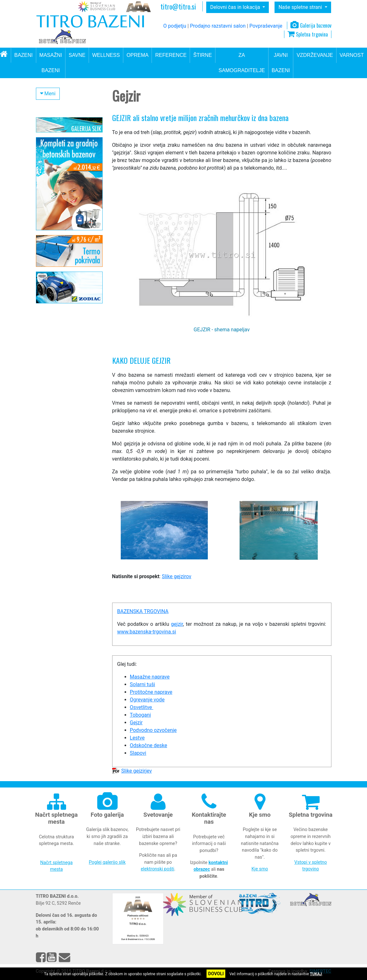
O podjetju (175, 26)
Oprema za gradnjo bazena (61, 205)
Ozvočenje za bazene (66, 260)
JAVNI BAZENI (281, 63)
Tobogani (140, 715)
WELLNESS (106, 55)
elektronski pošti (157, 869)
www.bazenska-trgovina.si (147, 632)
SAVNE (77, 55)
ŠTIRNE (203, 55)
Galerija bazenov (311, 25)
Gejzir (136, 723)
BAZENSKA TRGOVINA (143, 611)
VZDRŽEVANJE (315, 55)
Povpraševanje (266, 26)
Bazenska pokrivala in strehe (64, 186)
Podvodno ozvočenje (153, 730)
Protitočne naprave (64, 231)
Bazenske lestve (61, 240)
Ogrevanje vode (147, 700)
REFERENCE (171, 55)
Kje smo (260, 869)
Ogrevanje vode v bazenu (67, 170)
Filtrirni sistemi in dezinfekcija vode (59, 143)
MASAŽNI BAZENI (51, 63)
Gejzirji (53, 299)
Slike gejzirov (177, 576)
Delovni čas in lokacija (236, 7)
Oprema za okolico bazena (69, 159)
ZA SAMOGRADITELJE (242, 63)
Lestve (137, 738)
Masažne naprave (63, 270)
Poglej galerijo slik (107, 862)
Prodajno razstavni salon (218, 26)
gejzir (177, 624)
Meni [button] (48, 94)
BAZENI (24, 55)
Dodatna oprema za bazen (69, 220)
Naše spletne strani (301, 7)
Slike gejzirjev (136, 771)
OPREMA (137, 55)
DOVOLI (216, 974)
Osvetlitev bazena (63, 280)
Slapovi (53, 289)
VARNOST (352, 55)
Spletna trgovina (308, 34)
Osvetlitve (142, 707)
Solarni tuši (143, 684)
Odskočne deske (62, 250)
